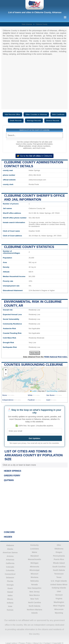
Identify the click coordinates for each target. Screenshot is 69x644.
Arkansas (10, 560)
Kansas (10, 610)
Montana (35, 577)
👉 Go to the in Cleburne (34, 156)
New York (34, 599)
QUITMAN (9, 480)
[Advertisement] (34, 506)
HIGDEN (8, 537)
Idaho (10, 595)
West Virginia (59, 606)
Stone (8, 395)
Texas (59, 577)
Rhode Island (59, 563)
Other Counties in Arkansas (36, 114)
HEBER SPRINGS (13, 471)
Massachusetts (34, 559)
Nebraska (34, 581)
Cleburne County (41, 24)
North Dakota (35, 606)
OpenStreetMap (52, 391)
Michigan (34, 563)
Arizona (10, 556)
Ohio (59, 545)
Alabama (10, 545)
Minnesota (34, 567)
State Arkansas (27, 24)
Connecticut (10, 574)
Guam (10, 588)
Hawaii (10, 592)
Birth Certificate (58, 114)
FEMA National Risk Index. (56, 357)
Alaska (10, 549)
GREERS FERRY (12, 476)
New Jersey (34, 592)
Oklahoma (59, 549)
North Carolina (34, 602)
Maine (35, 552)
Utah (59, 591)
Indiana (10, 603)
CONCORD (9, 532)
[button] (6, 370)
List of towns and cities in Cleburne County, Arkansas (35, 12)
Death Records (16, 121)
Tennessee (59, 574)
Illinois (10, 599)
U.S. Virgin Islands (59, 581)
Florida (10, 581)
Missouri (35, 574)
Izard (51, 400)
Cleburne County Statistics (29, 247)
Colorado (10, 567)
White (34, 395)
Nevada (35, 585)
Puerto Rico (59, 559)
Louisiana (34, 549)
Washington (59, 602)
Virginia (59, 599)
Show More (35, 353)
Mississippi (34, 570)
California (10, 563)
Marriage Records (34, 121)
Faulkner (34, 400)
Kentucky (34, 545)
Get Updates (34, 438)
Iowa (10, 606)
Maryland (34, 556)
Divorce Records (53, 121)
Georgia (10, 585)
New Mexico (34, 595)
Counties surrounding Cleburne (34, 365)
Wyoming (59, 613)
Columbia (10, 570)
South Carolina (59, 567)
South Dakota (59, 570)
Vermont (59, 595)
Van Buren (54, 395)
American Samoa (10, 552)
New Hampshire (34, 588)
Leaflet (33, 391)
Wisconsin (59, 609)
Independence (12, 400)
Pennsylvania (59, 556)
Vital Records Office (12, 114)
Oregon (59, 552)
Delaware (10, 578)
